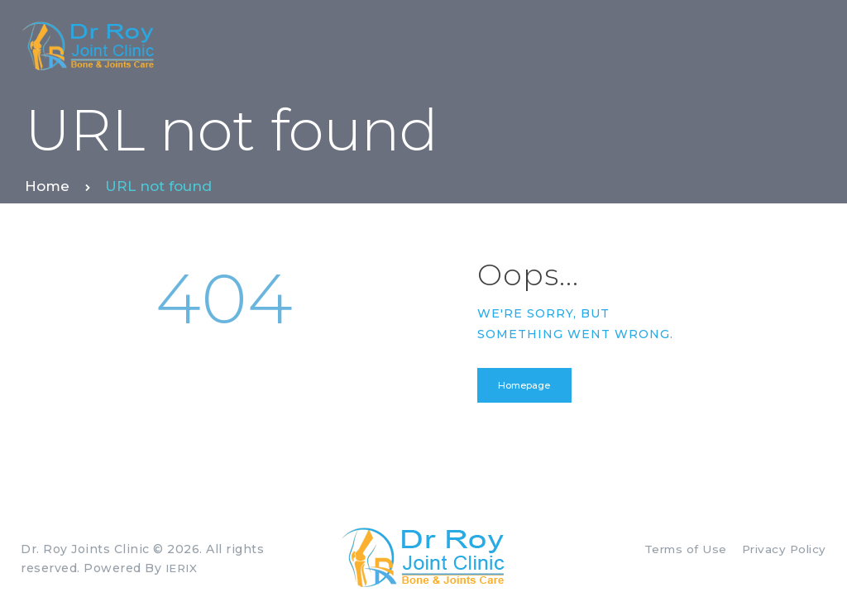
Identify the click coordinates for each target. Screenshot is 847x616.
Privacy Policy (782, 552)
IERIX (183, 570)
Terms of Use (680, 552)
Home (47, 186)
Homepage (526, 386)
